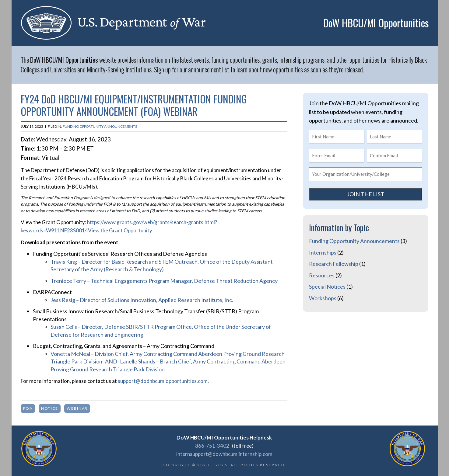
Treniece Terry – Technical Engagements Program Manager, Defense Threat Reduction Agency (164, 281)
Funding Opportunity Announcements (100, 126)
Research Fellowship (334, 264)
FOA (28, 408)
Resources (322, 275)
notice (50, 408)
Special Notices (327, 287)
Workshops (323, 298)
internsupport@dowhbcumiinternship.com (224, 454)
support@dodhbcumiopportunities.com (163, 381)
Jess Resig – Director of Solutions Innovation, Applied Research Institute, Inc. (142, 300)
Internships (323, 252)
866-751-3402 (212, 446)
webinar (77, 408)
